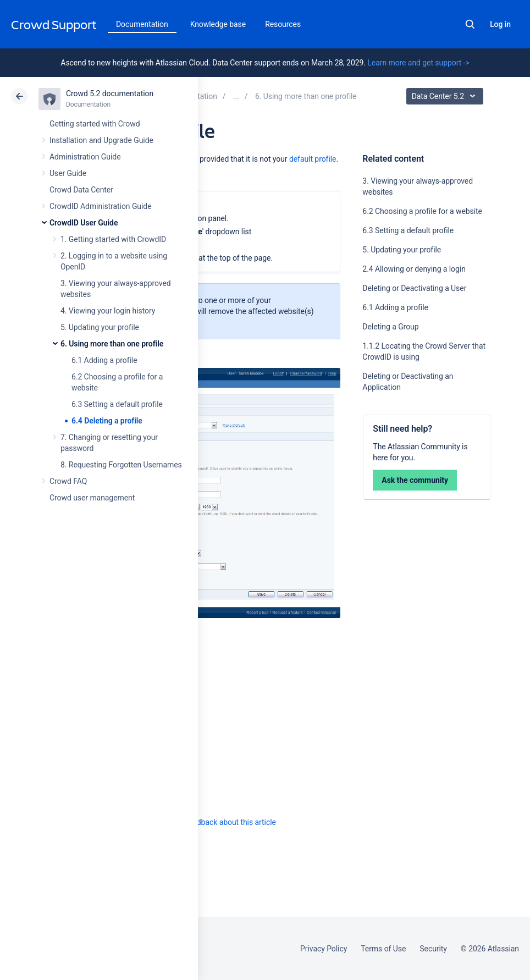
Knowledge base (218, 24)
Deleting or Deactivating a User (414, 288)
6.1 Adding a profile (104, 360)
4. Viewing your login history (108, 311)
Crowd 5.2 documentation (110, 93)
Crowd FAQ (68, 481)
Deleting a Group (390, 327)
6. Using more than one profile (112, 344)
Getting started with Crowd (95, 124)
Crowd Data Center (81, 190)
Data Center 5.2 (446, 96)
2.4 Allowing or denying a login (414, 269)
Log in (500, 24)
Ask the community (415, 480)
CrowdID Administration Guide (101, 206)
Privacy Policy (324, 949)
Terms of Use (383, 949)
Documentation (142, 24)
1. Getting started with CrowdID (113, 239)
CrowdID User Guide (84, 223)
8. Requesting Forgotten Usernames (121, 465)
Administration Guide (85, 157)
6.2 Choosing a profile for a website (422, 211)
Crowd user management (92, 498)
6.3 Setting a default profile (117, 404)
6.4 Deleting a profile (107, 421)
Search (470, 24)
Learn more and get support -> (418, 63)
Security (433, 949)
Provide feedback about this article (217, 822)
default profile (313, 159)
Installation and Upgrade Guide (101, 140)
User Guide (68, 173)
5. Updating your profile (100, 327)
